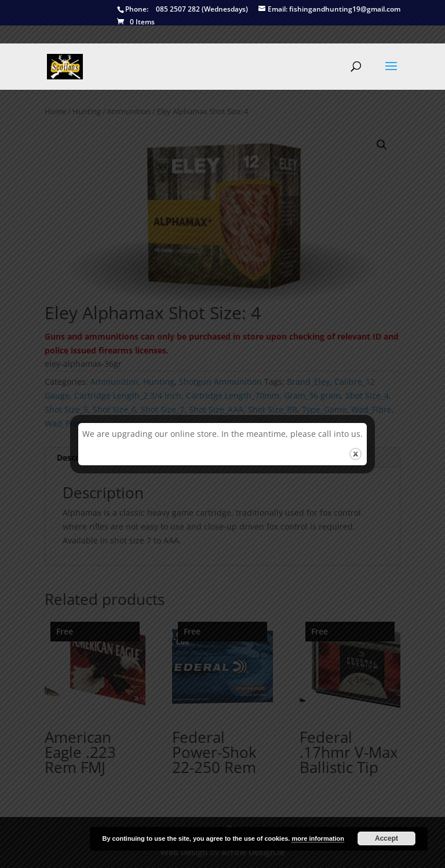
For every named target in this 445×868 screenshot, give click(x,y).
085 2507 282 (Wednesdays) (183, 10)
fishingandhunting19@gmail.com (329, 10)
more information (318, 838)
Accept (386, 838)
